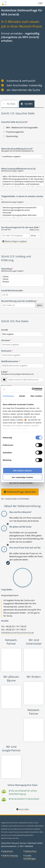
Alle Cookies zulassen (23, 470)
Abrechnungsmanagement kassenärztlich (22, 208)
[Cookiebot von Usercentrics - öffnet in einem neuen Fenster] (32, 389)
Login (40, 3)
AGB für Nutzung (10, 856)
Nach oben (24, 809)
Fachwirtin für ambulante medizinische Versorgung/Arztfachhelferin (22, 182)
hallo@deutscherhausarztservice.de (17, 633)
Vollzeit (22, 277)
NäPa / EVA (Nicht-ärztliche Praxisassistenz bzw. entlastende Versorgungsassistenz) (22, 176)
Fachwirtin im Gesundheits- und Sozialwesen (22, 184)
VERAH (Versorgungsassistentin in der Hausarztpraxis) (22, 179)
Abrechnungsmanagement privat (22, 210)
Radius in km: (34, 230)
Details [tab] (22, 396)
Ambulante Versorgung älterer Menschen (22, 215)
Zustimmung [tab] (8, 396)
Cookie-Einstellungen (30, 857)
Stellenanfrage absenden (20, 492)
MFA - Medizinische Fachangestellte (20, 128)
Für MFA (29, 104)
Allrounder (22, 213)
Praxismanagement (13, 132)
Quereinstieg (10, 136)
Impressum (8, 851)
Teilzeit (22, 279)
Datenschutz (31, 851)
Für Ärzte (11, 104)
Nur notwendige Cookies (23, 477)
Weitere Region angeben (15, 241)
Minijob (22, 282)
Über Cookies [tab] (36, 396)
